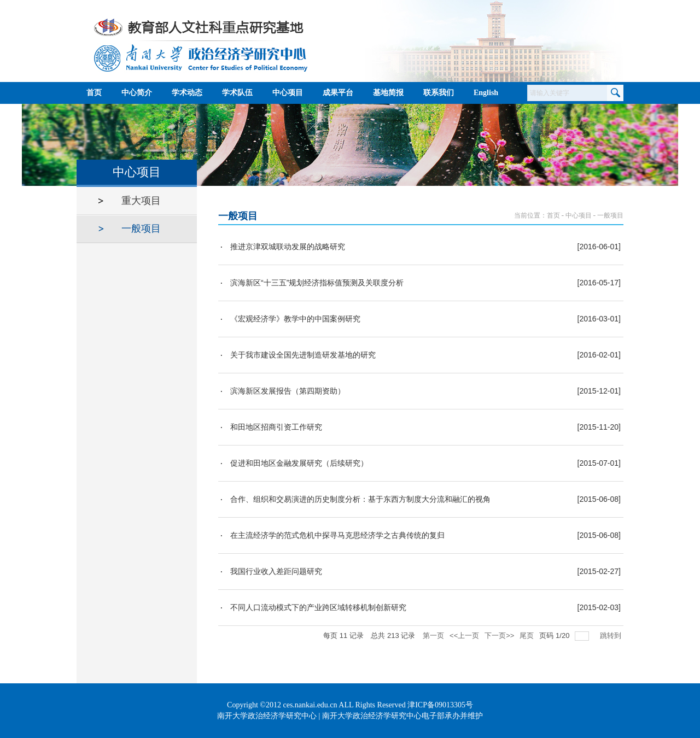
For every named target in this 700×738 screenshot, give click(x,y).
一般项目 (610, 215)
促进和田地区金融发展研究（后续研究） (299, 463)
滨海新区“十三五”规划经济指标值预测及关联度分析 (317, 283)
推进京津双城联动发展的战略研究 (288, 247)
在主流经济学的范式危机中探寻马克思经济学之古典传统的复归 (337, 535)
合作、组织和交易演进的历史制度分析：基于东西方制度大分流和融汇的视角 (360, 499)
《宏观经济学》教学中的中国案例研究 (295, 319)
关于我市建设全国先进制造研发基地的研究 (303, 355)
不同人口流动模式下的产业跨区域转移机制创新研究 (318, 607)
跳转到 (612, 635)
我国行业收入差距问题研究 (276, 571)
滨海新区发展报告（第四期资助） (288, 391)
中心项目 (579, 215)
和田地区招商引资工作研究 (276, 427)
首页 (553, 215)
